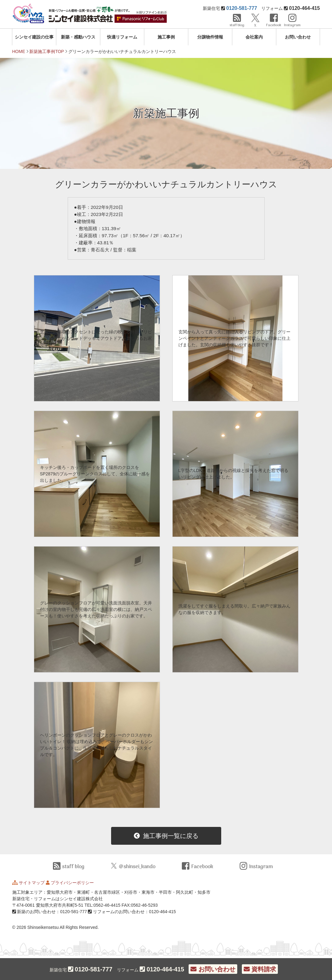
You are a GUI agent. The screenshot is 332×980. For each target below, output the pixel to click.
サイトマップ (32, 883)
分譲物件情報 (210, 37)
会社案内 (254, 37)
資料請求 (260, 969)
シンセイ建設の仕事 (34, 37)
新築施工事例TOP (47, 51)
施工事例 (166, 37)
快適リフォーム (122, 37)
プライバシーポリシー (72, 883)
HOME (19, 51)
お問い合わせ (298, 37)
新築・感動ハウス (78, 37)
